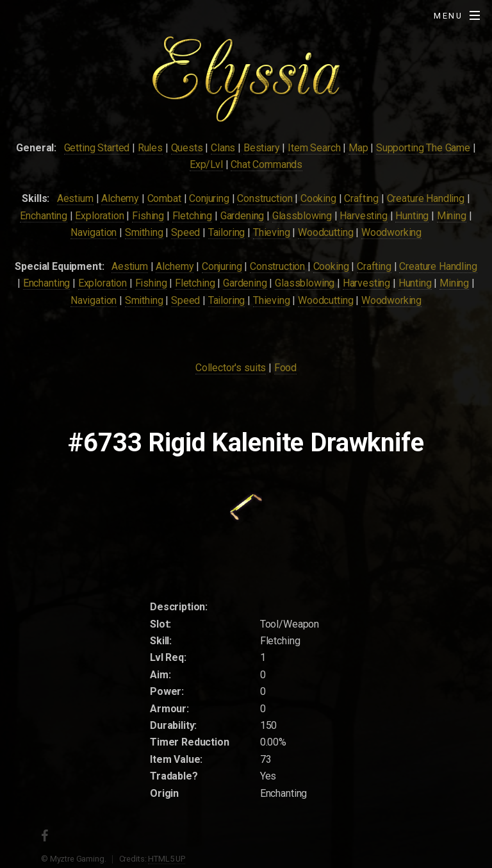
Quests (187, 148)
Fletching (193, 216)
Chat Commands (266, 164)
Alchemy (120, 198)
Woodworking (391, 232)
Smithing (144, 232)
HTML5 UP (167, 859)
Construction (265, 198)
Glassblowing (302, 216)
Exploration (99, 216)
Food (285, 368)
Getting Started (97, 148)
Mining (452, 216)
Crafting (361, 198)
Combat (164, 198)
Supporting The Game (423, 148)
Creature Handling (426, 198)
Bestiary (262, 148)
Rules (150, 148)
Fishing (148, 216)
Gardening (242, 216)
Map (358, 148)
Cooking (318, 198)
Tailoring (227, 232)
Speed (185, 232)
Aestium (75, 198)
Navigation (94, 232)
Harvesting (363, 216)
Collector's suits (231, 368)
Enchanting (43, 216)
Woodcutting (325, 232)
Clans (223, 148)
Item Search (314, 148)
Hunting (412, 216)
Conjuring (209, 198)
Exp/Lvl (206, 164)
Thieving (272, 232)
